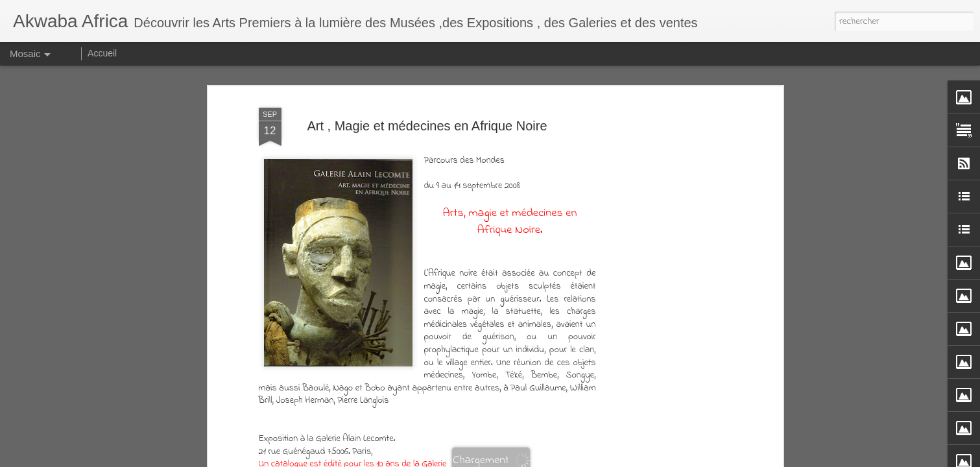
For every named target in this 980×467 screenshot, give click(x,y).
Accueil (102, 53)
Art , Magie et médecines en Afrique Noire (427, 126)
